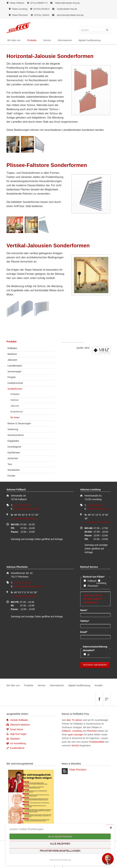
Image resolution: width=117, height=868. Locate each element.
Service (42, 685)
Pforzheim (93, 586)
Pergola (11, 377)
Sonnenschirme (16, 435)
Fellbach (92, 581)
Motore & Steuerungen (19, 423)
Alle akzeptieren (60, 836)
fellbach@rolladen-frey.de (67, 3)
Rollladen (12, 348)
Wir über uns (13, 685)
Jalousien (12, 360)
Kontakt (99, 685)
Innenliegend (14, 447)
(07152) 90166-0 (96, 505)
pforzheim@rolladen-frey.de (70, 15)
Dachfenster (14, 453)
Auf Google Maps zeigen (24, 518)
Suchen (107, 30)
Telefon (86, 621)
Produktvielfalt (97, 742)
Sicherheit (13, 458)
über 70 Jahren (75, 720)
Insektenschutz (15, 383)
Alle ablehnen (60, 844)
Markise (15, 400)
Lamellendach (15, 366)
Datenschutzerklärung (60, 860)
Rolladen (15, 394)
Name (86, 610)
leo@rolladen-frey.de (67, 9)
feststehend (16, 412)
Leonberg (101, 583)
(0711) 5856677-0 (23, 505)
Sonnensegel (14, 372)
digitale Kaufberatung (79, 685)
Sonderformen (15, 389)
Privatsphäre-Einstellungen (60, 851)
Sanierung (13, 429)
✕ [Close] (111, 827)
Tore (10, 464)
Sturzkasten (14, 470)
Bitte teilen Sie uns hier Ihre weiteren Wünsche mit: (95, 599)
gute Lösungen (76, 735)
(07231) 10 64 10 (22, 583)
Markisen (12, 354)
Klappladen (13, 441)
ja (88, 654)
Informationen (57, 685)
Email (86, 632)
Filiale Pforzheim (78, 770)
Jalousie (15, 406)
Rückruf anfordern (95, 665)
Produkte (12, 342)
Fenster (11, 476)
